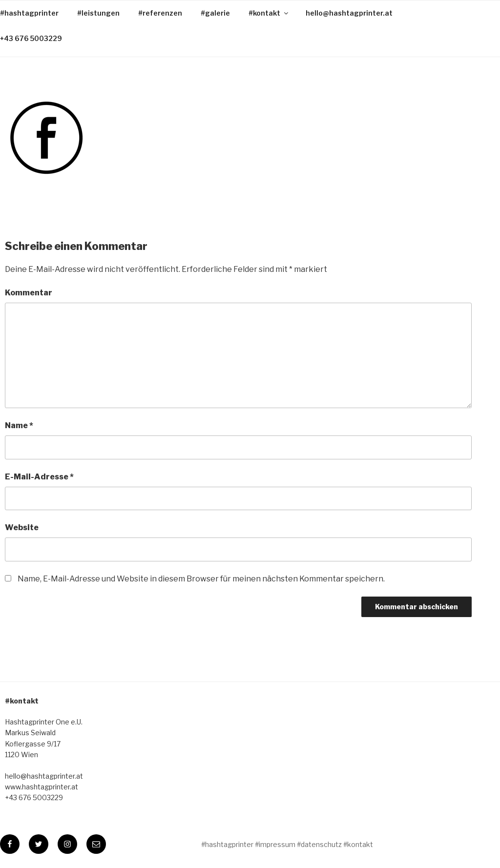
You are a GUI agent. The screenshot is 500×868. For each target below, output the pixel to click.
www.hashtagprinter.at (42, 787)
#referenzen (160, 13)
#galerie (215, 13)
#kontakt (269, 13)
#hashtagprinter (227, 844)
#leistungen (98, 13)
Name (19, 425)
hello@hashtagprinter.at (349, 13)
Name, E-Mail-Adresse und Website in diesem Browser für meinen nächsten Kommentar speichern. (201, 579)
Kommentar (29, 293)
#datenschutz (319, 844)
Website (22, 527)
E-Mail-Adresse (39, 477)
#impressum (275, 844)
